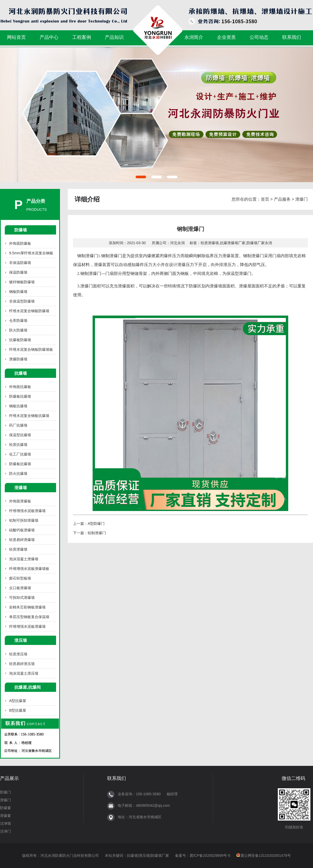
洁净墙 (5, 823)
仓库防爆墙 (18, 321)
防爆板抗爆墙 (20, 396)
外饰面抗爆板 (20, 387)
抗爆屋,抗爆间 (28, 687)
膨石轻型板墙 (20, 578)
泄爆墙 (21, 488)
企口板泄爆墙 (20, 588)
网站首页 (16, 37)
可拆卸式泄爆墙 (22, 598)
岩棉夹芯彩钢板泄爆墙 (27, 607)
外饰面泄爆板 (20, 501)
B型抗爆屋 (18, 710)
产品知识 (114, 37)
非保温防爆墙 (20, 263)
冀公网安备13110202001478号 (266, 855)
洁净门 (5, 831)
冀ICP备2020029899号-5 (210, 855)
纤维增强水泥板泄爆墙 (27, 511)
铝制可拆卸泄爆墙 (24, 520)
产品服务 (282, 199)
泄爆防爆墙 (18, 359)
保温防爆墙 (18, 272)
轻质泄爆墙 (18, 549)
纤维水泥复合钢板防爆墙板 (31, 349)
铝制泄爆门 (97, 533)
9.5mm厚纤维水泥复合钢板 (31, 253)
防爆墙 (21, 230)
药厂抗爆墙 (18, 425)
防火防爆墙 (18, 330)
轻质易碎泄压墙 (22, 664)
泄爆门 (302, 199)
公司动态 (259, 37)
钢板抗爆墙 (18, 406)
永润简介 (194, 37)
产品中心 (49, 37)
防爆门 (5, 792)
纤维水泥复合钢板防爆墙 (29, 311)
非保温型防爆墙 (22, 301)
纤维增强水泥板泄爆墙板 (29, 569)
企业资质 (226, 37)
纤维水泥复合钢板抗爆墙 (29, 416)
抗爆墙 (21, 373)
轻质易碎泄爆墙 (22, 540)
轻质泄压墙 (18, 654)
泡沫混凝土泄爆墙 (24, 559)
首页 (265, 199)
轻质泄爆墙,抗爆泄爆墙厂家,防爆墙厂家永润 (236, 243)
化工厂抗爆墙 (20, 454)
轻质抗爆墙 (18, 445)
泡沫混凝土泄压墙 (24, 673)
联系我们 (292, 37)
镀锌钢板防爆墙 (22, 282)
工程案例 (82, 37)
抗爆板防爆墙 (20, 340)
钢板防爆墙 (18, 292)
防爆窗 (5, 808)
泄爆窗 (5, 816)
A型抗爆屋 (18, 701)
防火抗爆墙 (18, 473)
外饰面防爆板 (20, 243)
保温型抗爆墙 (20, 435)
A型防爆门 (96, 524)
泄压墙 (21, 640)
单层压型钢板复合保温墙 (29, 617)
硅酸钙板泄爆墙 (22, 530)
